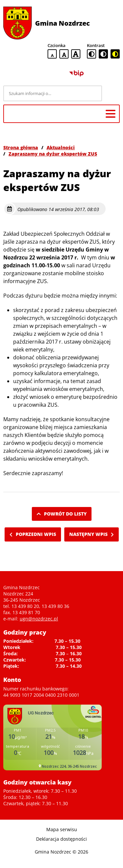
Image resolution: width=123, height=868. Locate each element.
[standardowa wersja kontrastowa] (92, 54)
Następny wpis (92, 534)
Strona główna (21, 147)
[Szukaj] (112, 93)
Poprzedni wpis (33, 534)
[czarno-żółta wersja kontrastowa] (115, 54)
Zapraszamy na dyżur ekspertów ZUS (53, 154)
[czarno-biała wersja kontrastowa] (103, 54)
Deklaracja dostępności (61, 839)
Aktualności (61, 147)
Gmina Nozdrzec (62, 23)
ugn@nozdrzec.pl (39, 619)
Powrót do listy (62, 514)
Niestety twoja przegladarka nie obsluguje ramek (52, 737)
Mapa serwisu (62, 829)
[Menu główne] (111, 114)
